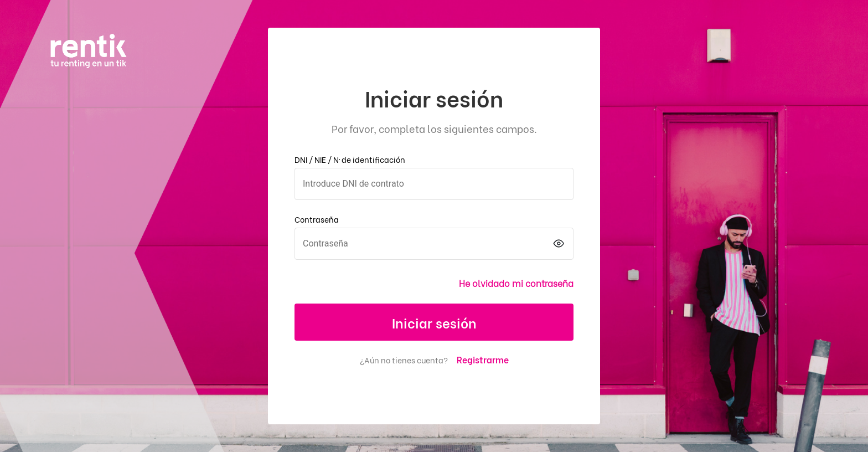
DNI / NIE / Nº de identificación (350, 159)
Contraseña (317, 219)
